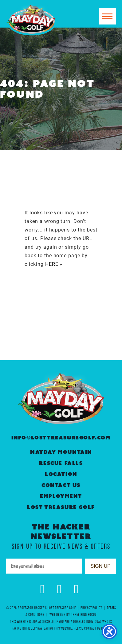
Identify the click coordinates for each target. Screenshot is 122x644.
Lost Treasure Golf (61, 507)
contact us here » (97, 628)
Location (61, 474)
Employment (61, 496)
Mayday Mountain (61, 452)
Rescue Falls (61, 463)
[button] (107, 16)
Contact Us (61, 485)
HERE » (54, 264)
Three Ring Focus (84, 614)
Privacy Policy (91, 608)
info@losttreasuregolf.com (61, 438)
